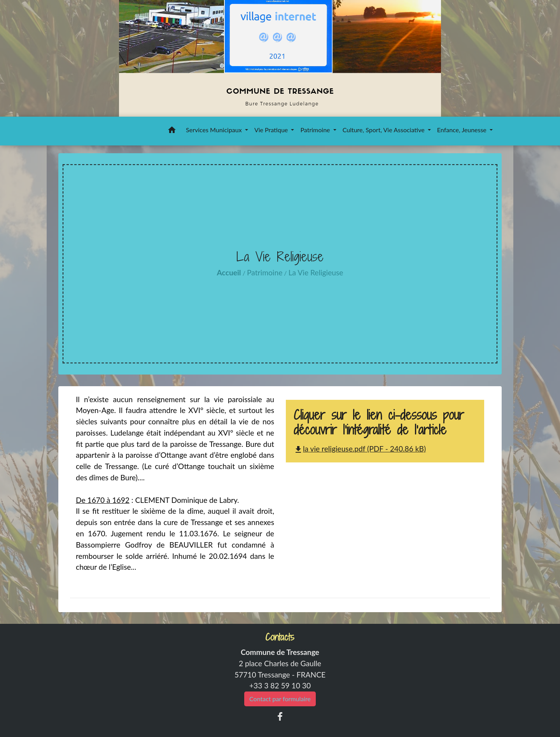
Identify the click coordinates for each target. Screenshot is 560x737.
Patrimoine (265, 272)
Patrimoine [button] (316, 130)
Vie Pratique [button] (272, 130)
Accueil (229, 272)
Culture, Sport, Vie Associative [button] (384, 130)
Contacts (280, 637)
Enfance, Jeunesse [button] (463, 130)
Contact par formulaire (280, 699)
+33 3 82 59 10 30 (280, 685)
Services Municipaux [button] (215, 130)
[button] (172, 131)
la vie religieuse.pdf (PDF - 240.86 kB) (360, 449)
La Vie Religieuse (316, 272)
